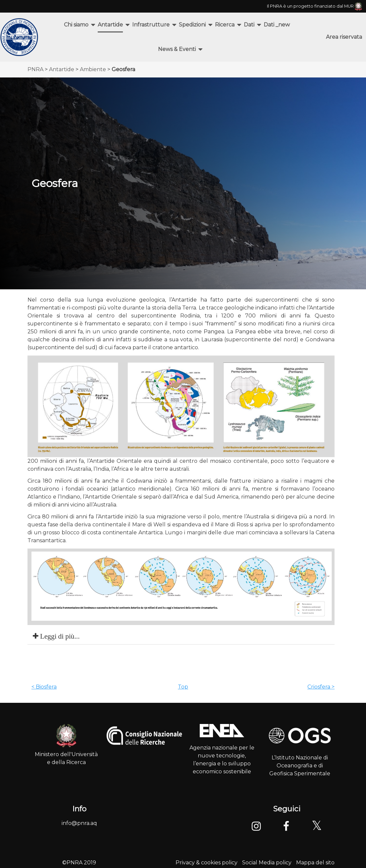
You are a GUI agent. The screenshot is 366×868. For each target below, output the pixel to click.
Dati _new (277, 25)
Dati (249, 25)
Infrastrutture (151, 25)
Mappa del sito (315, 863)
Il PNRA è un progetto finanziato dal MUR (314, 6)
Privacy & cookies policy (207, 863)
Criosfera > (321, 687)
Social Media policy (267, 863)
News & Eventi (177, 49)
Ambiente (93, 69)
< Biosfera (44, 687)
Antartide (110, 25)
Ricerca (225, 25)
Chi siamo (76, 25)
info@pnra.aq (79, 823)
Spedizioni (192, 25)
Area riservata (344, 37)
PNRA (35, 69)
